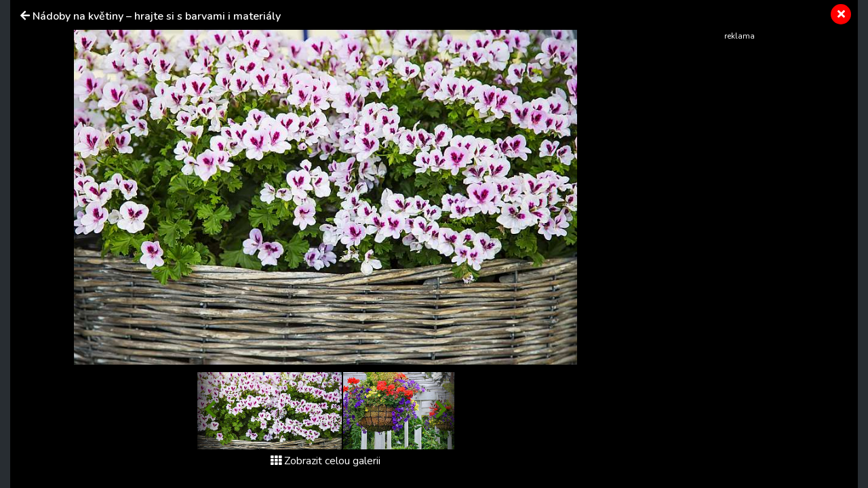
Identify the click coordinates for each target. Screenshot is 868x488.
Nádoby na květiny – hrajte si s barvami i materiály (157, 16)
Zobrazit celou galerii (325, 461)
